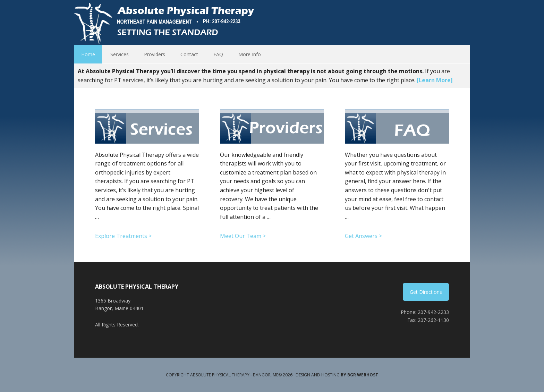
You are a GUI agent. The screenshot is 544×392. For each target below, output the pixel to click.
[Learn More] (435, 80)
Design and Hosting (337, 375)
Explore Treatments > (123, 236)
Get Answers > (363, 236)
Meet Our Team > (243, 236)
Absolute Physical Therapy (166, 22)
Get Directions (426, 292)
